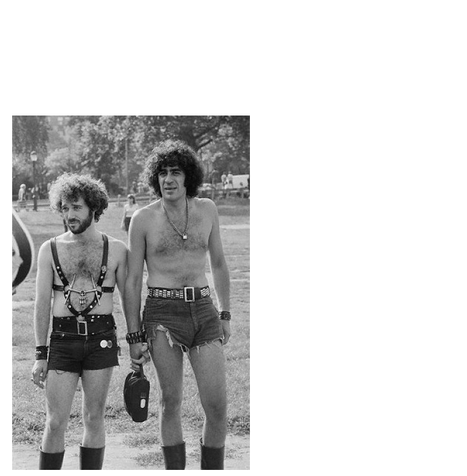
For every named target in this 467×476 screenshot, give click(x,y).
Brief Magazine (233, 58)
